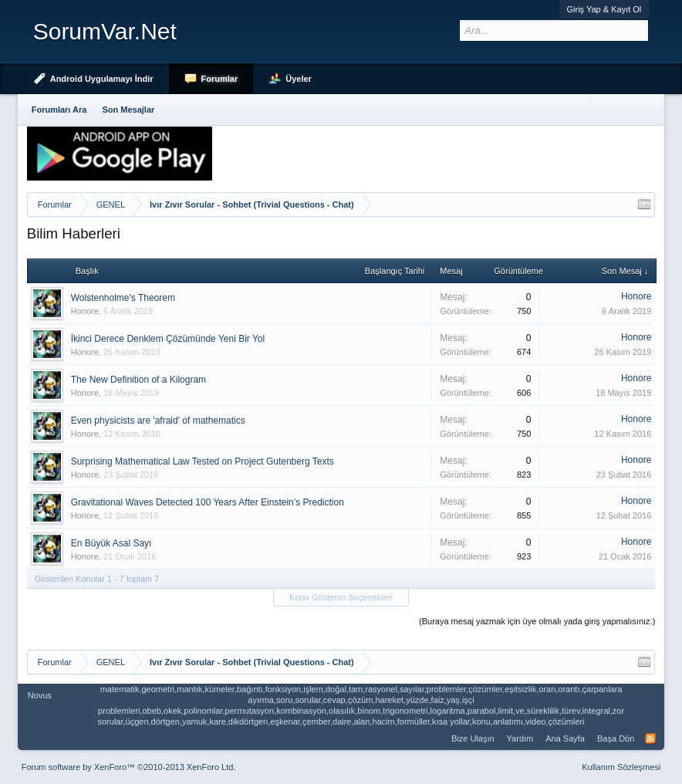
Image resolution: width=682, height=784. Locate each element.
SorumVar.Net (105, 31)
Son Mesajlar (128, 110)
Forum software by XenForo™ (129, 767)
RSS (650, 738)
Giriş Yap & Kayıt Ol (604, 9)
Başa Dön (616, 738)
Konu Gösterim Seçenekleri (341, 597)
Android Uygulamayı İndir (102, 79)
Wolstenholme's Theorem (123, 298)
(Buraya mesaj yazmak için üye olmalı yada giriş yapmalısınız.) (537, 621)
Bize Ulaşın (473, 738)
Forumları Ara (59, 110)
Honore (85, 311)
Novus (40, 695)
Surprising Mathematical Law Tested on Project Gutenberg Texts (203, 461)
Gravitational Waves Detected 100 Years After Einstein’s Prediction (208, 502)
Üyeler (299, 79)
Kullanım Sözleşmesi (621, 767)
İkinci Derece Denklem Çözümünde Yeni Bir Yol (168, 339)
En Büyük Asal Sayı (111, 543)
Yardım (520, 738)
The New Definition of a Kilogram (138, 380)
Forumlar (220, 79)
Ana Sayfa (565, 738)
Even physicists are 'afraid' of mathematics (158, 421)
